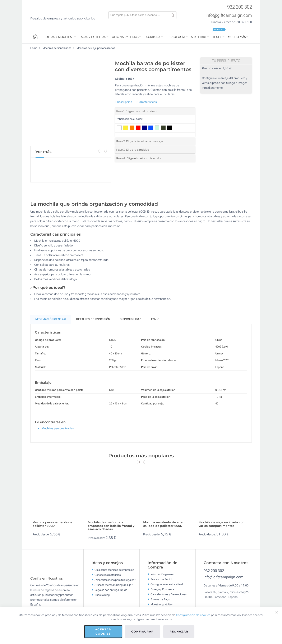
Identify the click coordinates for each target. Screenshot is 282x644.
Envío (155, 319)
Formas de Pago (160, 599)
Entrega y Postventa (162, 589)
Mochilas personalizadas (57, 48)
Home (34, 48)
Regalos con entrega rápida (111, 590)
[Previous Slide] (101, 151)
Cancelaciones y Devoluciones (168, 594)
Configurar (143, 631)
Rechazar (179, 631)
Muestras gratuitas (161, 604)
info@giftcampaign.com (229, 15)
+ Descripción (124, 102)
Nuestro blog (102, 595)
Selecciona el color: (130, 119)
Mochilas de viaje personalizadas (96, 48)
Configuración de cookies (193, 615)
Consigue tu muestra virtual (167, 584)
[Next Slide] (105, 151)
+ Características (146, 102)
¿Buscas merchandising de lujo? (114, 585)
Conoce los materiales (108, 575)
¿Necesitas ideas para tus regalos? (115, 580)
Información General (51, 319)
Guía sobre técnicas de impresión (114, 570)
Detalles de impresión (93, 319)
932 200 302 (240, 7)
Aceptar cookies (103, 631)
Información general (162, 574)
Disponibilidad (131, 319)
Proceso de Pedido (162, 579)
